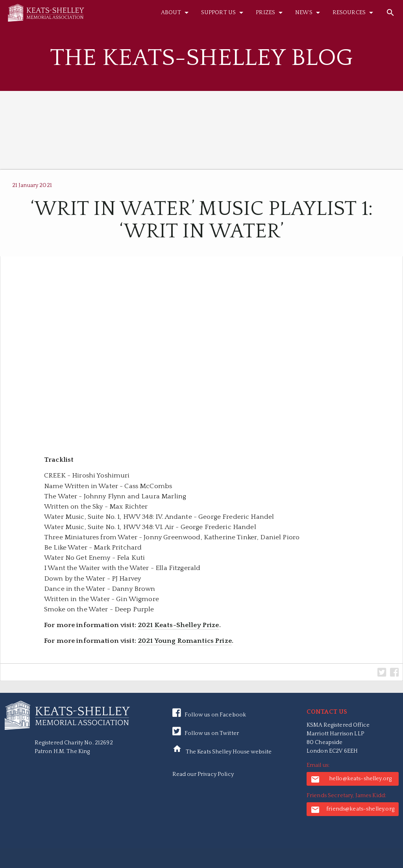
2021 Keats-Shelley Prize (178, 625)
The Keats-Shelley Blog (201, 58)
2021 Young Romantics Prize (185, 641)
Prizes (271, 13)
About (176, 13)
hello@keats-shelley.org (351, 779)
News (309, 13)
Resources (354, 13)
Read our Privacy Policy (203, 774)
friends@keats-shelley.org (352, 810)
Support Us (224, 13)
